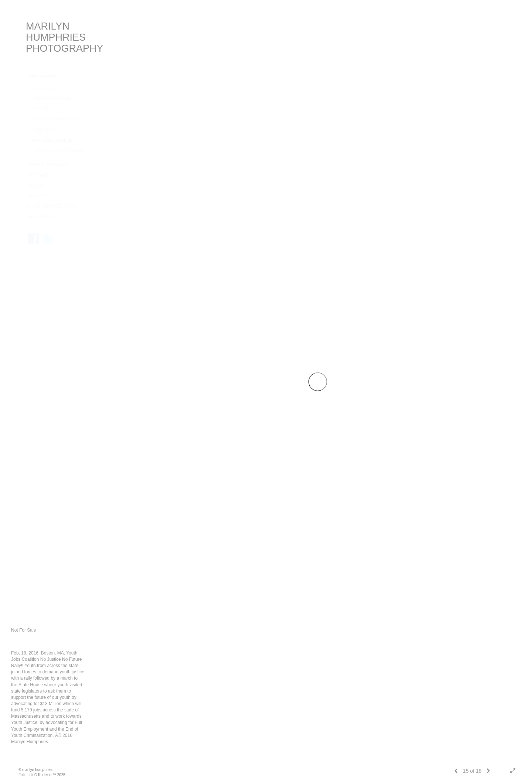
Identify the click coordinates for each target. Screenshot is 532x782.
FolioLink (26, 775)
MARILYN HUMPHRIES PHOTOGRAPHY (65, 37)
